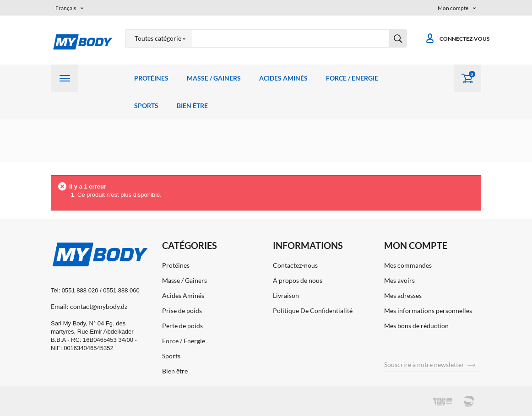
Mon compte (416, 245)
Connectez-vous (457, 39)
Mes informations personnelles (428, 311)
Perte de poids (182, 326)
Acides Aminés (283, 78)
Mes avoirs (399, 280)
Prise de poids (182, 311)
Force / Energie (352, 78)
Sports (146, 105)
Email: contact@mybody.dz (89, 306)
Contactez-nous (295, 265)
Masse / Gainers (214, 78)
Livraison (286, 295)
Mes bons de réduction (416, 326)
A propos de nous (298, 280)
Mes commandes (408, 265)
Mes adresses (403, 295)
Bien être (192, 105)
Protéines (151, 78)
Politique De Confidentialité (313, 311)
